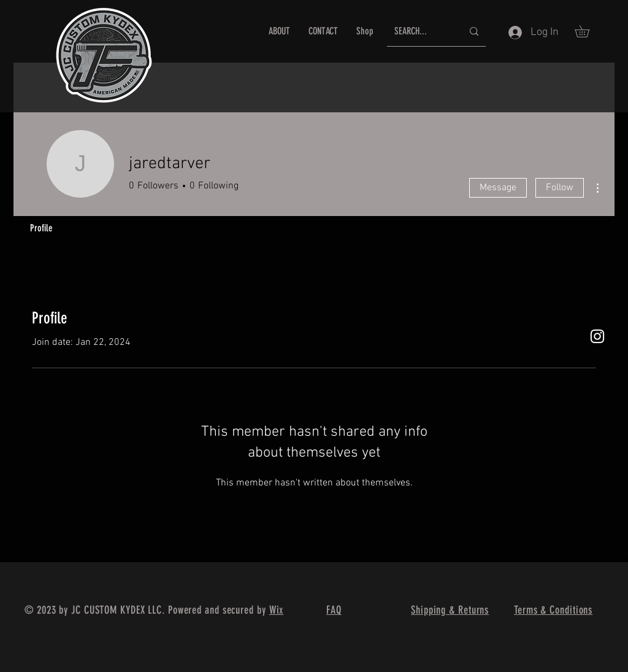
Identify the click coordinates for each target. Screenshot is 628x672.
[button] (588, 31)
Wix (277, 610)
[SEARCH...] (419, 32)
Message (498, 188)
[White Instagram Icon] (597, 336)
